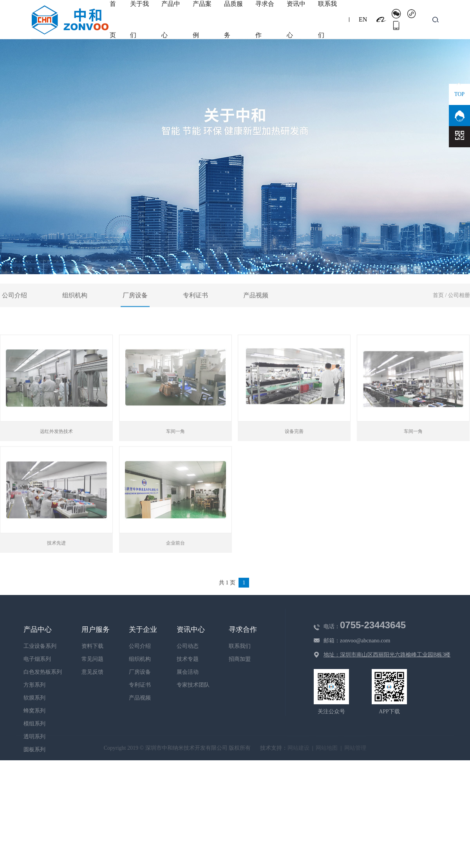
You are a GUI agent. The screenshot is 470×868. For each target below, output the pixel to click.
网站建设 (298, 748)
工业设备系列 (40, 646)
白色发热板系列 (43, 672)
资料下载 (92, 646)
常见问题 (92, 659)
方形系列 (34, 685)
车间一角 (175, 449)
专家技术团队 (193, 685)
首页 (438, 313)
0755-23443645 (373, 625)
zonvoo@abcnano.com (365, 641)
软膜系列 (34, 698)
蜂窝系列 (34, 711)
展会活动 (188, 672)
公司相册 (459, 313)
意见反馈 (92, 672)
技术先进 (56, 561)
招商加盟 (240, 659)
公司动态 (188, 646)
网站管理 (355, 748)
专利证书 (195, 313)
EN (363, 19)
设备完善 (294, 449)
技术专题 (188, 659)
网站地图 (327, 748)
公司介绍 (14, 313)
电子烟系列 (37, 659)
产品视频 (256, 313)
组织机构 (75, 313)
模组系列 (34, 724)
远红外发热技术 (56, 449)
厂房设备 (135, 313)
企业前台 (175, 561)
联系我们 (240, 646)
